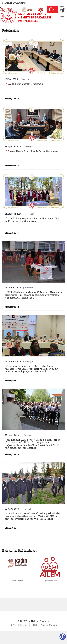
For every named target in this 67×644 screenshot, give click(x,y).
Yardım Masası (49, 625)
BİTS (34, 625)
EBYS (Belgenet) (19, 625)
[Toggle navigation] (62, 18)
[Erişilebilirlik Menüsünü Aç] (63, 637)
